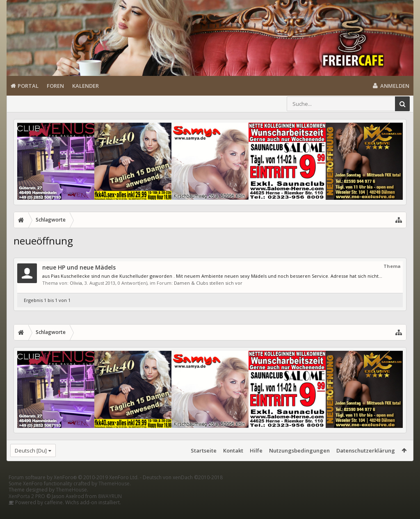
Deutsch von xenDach (183, 490)
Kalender (86, 86)
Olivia (76, 283)
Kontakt (233, 450)
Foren (55, 86)
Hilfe (256, 450)
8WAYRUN (110, 509)
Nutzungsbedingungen (299, 450)
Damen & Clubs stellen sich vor (208, 283)
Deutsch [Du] (31, 450)
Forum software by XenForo (74, 490)
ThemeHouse (114, 497)
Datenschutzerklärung (366, 450)
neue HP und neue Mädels (79, 267)
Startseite (204, 450)
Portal (28, 86)
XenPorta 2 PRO (27, 509)
